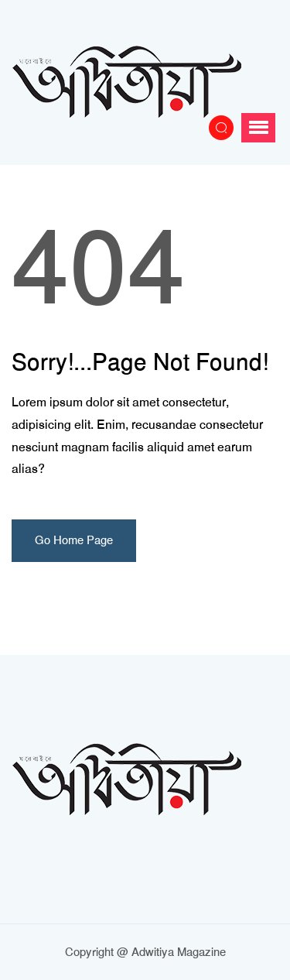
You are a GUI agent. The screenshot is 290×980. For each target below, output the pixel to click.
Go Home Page (74, 540)
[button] (258, 128)
